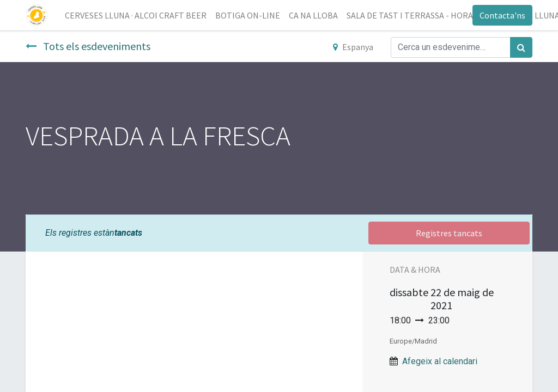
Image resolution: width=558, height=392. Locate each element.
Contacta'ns (502, 15)
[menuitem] (136, 15)
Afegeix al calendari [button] (440, 361)
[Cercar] (521, 47)
